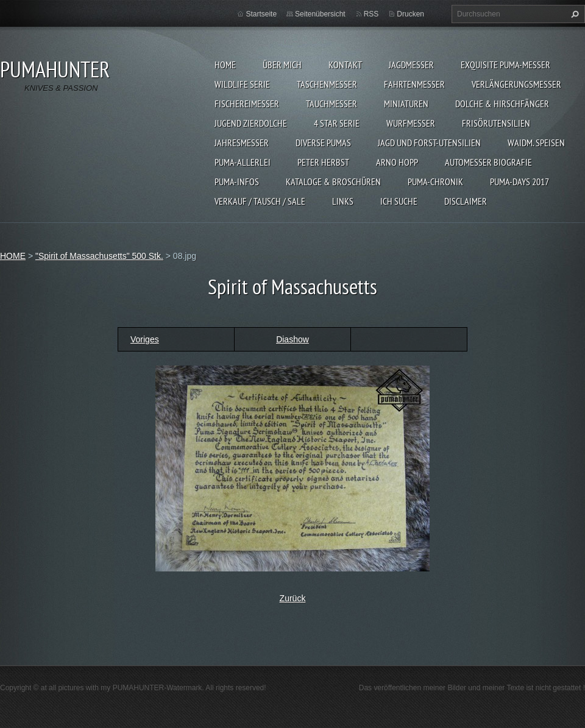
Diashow (292, 339)
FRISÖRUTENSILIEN (496, 123)
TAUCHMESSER (331, 104)
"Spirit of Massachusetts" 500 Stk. (99, 256)
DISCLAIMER (466, 201)
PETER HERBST (323, 162)
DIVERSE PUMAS (323, 143)
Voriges (145, 339)
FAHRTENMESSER (414, 84)
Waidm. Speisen (536, 143)
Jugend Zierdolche (251, 123)
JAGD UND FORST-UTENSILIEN (429, 143)
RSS (371, 14)
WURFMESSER (411, 123)
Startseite (261, 14)
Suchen (573, 14)
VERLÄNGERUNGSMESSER (516, 84)
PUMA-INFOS (237, 182)
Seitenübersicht (320, 14)
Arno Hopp (397, 162)
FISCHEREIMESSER (247, 104)
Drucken (410, 14)
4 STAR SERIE (337, 123)
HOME (225, 65)
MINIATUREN (406, 104)
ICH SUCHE (399, 201)
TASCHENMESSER (327, 84)
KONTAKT (345, 65)
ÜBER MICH (282, 65)
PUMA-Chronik (435, 182)
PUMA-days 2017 (519, 182)
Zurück (293, 598)
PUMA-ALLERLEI (243, 162)
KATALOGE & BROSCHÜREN (333, 182)
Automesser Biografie (488, 162)
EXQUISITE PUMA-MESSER (505, 65)
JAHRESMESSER (242, 143)
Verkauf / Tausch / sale (260, 201)
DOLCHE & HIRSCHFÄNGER (502, 104)
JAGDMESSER (411, 65)
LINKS (343, 201)
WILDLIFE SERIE (242, 84)
